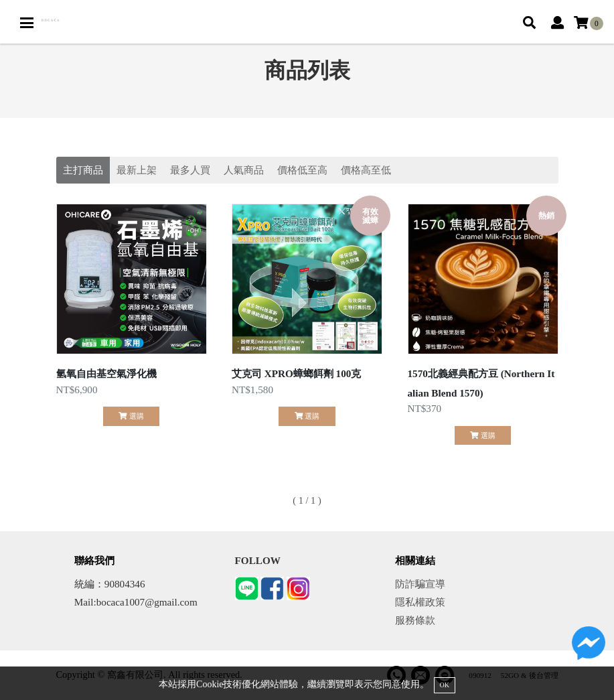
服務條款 (415, 620)
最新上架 (137, 170)
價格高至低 (366, 170)
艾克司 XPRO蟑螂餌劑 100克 (296, 373)
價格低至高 (302, 170)
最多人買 (190, 170)
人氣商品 (244, 170)
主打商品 (83, 170)
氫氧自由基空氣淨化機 (106, 373)
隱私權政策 (420, 602)
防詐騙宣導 (420, 584)
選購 (131, 416)
